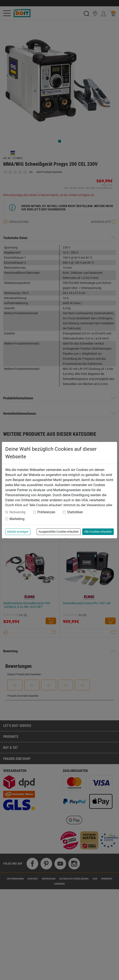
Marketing (17, 519)
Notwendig (18, 512)
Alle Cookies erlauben (98, 532)
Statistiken (75, 512)
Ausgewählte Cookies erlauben (59, 532)
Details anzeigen (18, 532)
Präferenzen (46, 512)
